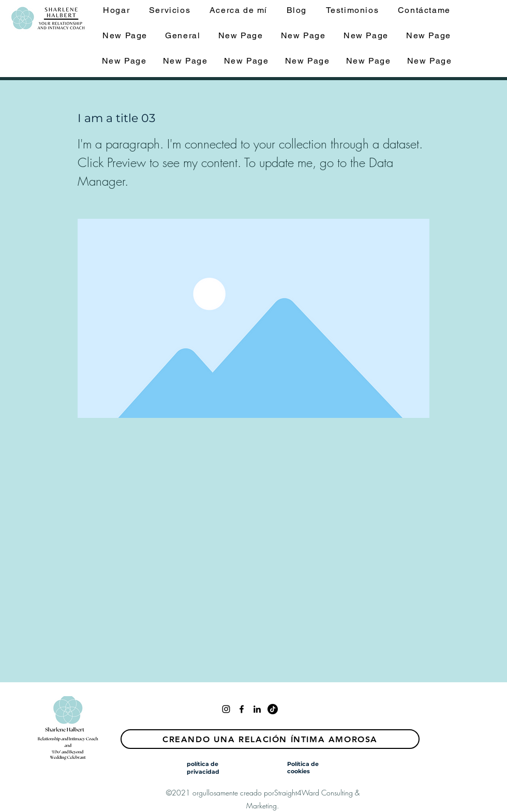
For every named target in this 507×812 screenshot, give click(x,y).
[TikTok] (273, 709)
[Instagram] (226, 709)
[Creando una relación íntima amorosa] (270, 739)
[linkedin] (257, 709)
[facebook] (242, 709)
